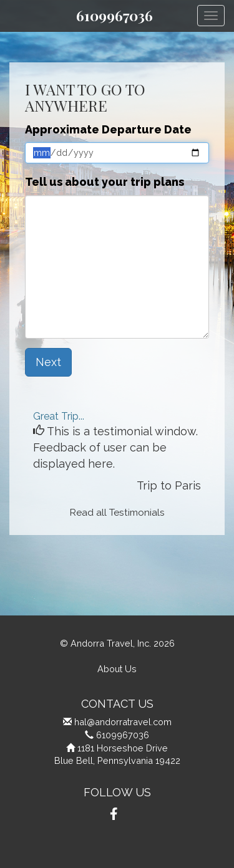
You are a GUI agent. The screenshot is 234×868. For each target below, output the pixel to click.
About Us (117, 669)
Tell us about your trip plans (105, 182)
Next (48, 362)
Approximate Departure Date (108, 129)
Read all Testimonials (117, 513)
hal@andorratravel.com (123, 722)
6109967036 (115, 16)
